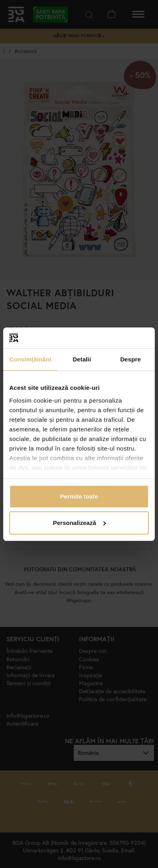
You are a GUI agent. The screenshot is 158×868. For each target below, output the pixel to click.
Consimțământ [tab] (30, 359)
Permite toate (79, 496)
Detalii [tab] (82, 359)
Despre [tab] (131, 359)
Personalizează (79, 523)
